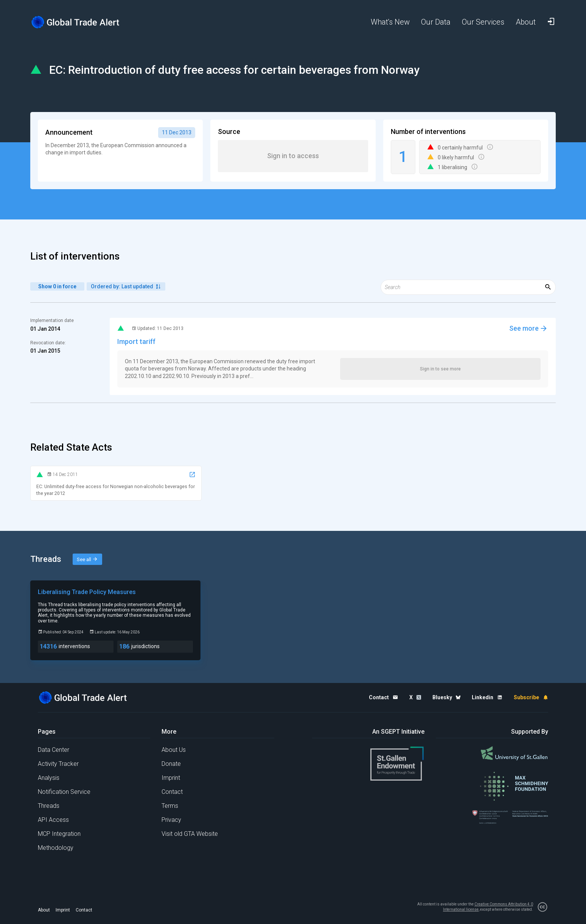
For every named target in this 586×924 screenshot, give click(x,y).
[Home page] (81, 22)
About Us (174, 750)
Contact (172, 792)
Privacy (171, 820)
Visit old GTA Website (190, 834)
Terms (170, 806)
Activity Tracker (58, 764)
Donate (171, 764)
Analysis (49, 778)
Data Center (54, 750)
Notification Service (64, 792)
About (44, 910)
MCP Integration (59, 834)
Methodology (56, 848)
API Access (53, 820)
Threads (49, 806)
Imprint (171, 778)
